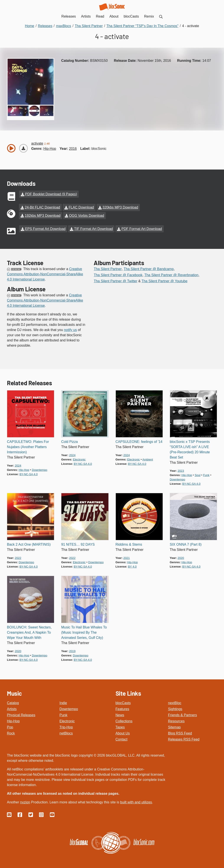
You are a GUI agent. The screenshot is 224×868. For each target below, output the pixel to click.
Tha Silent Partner (108, 268)
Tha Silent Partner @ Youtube (164, 280)
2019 (72, 650)
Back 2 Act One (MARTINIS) (29, 543)
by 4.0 (132, 565)
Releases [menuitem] (69, 16)
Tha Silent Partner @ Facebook (118, 274)
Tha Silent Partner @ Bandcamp (149, 268)
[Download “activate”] (23, 148)
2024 (18, 464)
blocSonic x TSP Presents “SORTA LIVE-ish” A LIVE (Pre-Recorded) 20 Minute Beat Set (190, 448)
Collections (124, 720)
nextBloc (175, 702)
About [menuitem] (114, 16)
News (120, 714)
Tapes (120, 726)
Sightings (175, 708)
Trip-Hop (66, 726)
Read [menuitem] (100, 16)
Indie (63, 702)
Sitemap (174, 726)
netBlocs (66, 732)
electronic (79, 458)
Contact (122, 738)
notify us (70, 329)
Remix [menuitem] (149, 16)
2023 (181, 470)
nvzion (25, 801)
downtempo (40, 469)
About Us (123, 732)
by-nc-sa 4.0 (29, 473)
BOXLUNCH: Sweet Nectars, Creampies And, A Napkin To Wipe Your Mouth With (29, 631)
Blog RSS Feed (180, 732)
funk (206, 474)
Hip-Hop (13, 720)
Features (122, 708)
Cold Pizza (69, 441)
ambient (148, 458)
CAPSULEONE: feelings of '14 (139, 441)
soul (198, 474)
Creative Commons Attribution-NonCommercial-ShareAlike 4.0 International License (45, 273)
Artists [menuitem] (86, 16)
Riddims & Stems (129, 543)
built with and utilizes (136, 801)
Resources (176, 720)
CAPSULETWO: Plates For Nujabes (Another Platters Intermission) (28, 446)
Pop (10, 726)
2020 (181, 557)
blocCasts (123, 702)
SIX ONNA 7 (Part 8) (186, 543)
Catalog (13, 702)
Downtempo (69, 708)
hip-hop (50, 149)
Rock (11, 732)
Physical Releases (21, 714)
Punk (63, 714)
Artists (12, 708)
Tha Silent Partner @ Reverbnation (171, 274)
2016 (73, 149)
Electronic (67, 720)
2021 (127, 557)
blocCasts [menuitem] (131, 16)
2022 (18, 557)
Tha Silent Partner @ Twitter (115, 280)
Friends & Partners (182, 714)
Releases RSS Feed (184, 738)
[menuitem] (161, 16)
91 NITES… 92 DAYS (78, 543)
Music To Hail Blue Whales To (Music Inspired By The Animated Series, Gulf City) (84, 631)
